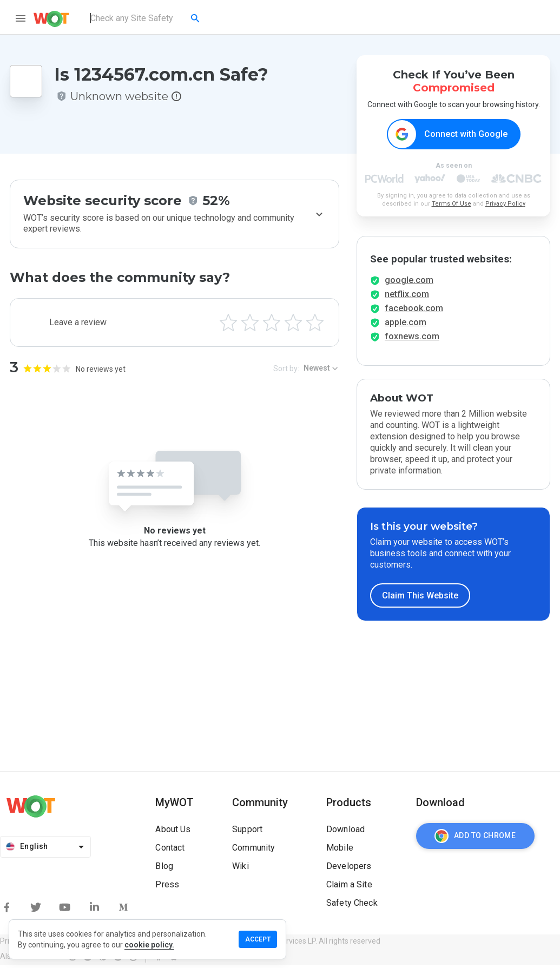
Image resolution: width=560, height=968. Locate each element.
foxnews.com (412, 340)
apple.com (406, 325)
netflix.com (407, 297)
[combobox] (146, 18)
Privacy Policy (505, 204)
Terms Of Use (452, 204)
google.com (409, 283)
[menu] (21, 18)
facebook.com (414, 311)
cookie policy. (149, 945)
